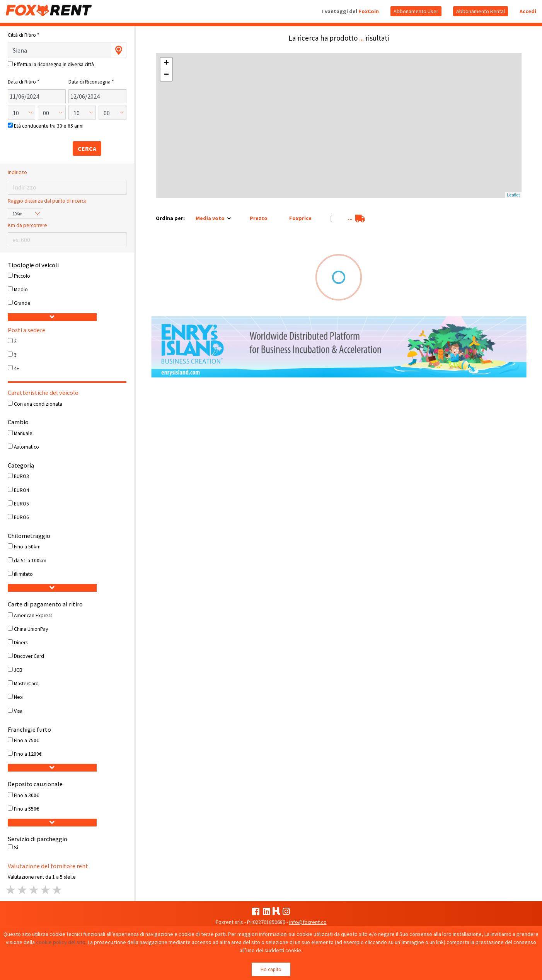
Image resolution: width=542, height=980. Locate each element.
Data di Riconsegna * (91, 82)
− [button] (166, 75)
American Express (33, 615)
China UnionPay (31, 629)
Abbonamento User (416, 11)
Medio (21, 289)
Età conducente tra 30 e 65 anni (49, 126)
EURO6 (21, 517)
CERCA (87, 149)
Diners (21, 643)
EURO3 (21, 476)
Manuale (23, 433)
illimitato (23, 574)
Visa (18, 711)
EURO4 (21, 490)
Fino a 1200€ (28, 754)
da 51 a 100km (30, 561)
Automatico (26, 447)
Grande (22, 303)
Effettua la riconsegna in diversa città (54, 64)
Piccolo (22, 276)
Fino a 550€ (26, 809)
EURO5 (21, 504)
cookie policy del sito (61, 942)
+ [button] (166, 63)
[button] (52, 317)
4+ (17, 368)
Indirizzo (17, 172)
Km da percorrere (27, 225)
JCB (18, 670)
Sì (16, 848)
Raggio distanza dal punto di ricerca (47, 201)
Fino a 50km (27, 547)
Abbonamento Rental (481, 11)
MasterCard (26, 684)
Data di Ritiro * (24, 82)
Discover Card (29, 656)
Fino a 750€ (26, 740)
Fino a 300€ (26, 795)
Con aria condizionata (38, 404)
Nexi (19, 697)
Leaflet (513, 195)
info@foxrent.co (308, 922)
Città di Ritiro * (24, 35)
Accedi (528, 11)
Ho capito (271, 969)
